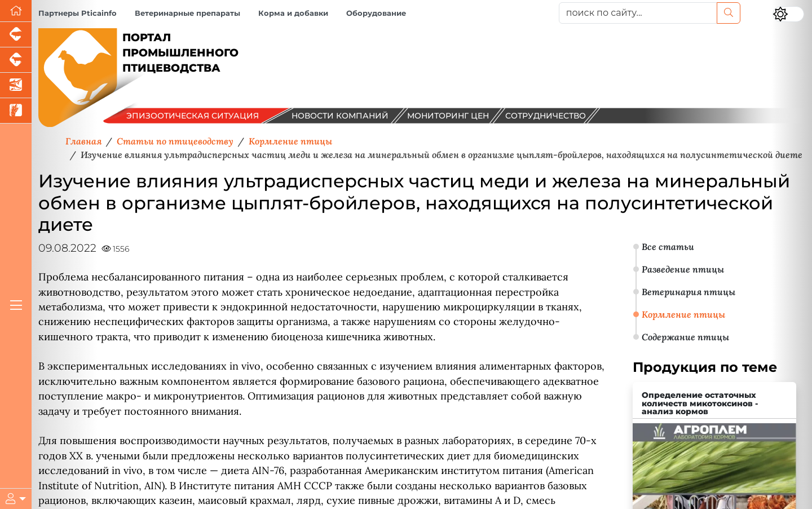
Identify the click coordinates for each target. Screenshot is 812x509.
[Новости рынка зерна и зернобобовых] (16, 111)
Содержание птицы (685, 337)
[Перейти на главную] (16, 11)
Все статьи (668, 247)
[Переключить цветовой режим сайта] (788, 14)
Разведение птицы (683, 269)
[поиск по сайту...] (638, 13)
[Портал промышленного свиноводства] (16, 35)
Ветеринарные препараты (187, 13)
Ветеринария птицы (689, 292)
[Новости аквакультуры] (16, 85)
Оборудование (376, 13)
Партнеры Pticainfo (78, 13)
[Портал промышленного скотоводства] (16, 60)
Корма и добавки (293, 13)
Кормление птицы (683, 314)
